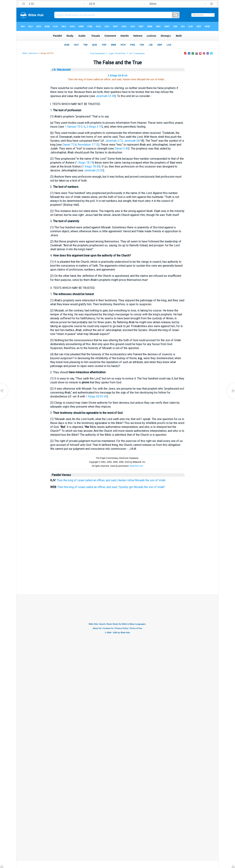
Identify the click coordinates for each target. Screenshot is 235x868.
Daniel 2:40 (122, 149)
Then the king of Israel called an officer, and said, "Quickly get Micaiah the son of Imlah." (111, 487)
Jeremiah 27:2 (114, 141)
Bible (25, 53)
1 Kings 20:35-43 (96, 396)
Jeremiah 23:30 (94, 170)
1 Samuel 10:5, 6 (75, 127)
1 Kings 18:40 (91, 166)
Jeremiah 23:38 (105, 96)
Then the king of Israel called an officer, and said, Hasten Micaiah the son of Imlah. (111, 480)
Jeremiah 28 (132, 141)
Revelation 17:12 (88, 145)
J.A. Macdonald (61, 70)
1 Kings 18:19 (85, 163)
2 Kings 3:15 (94, 127)
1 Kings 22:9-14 (117, 75)
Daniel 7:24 (69, 145)
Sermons (33, 53)
